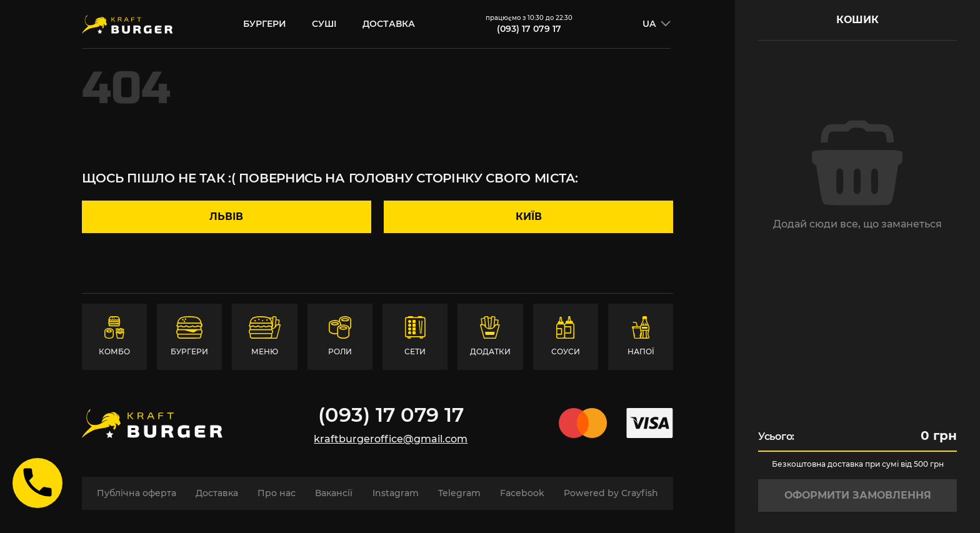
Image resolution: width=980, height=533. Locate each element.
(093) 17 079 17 (529, 29)
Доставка (389, 24)
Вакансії (334, 493)
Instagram (396, 493)
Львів (226, 217)
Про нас (277, 493)
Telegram (459, 493)
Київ (529, 217)
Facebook (522, 493)
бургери (265, 24)
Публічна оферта (137, 493)
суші (324, 24)
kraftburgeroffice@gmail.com (391, 439)
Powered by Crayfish (611, 493)
